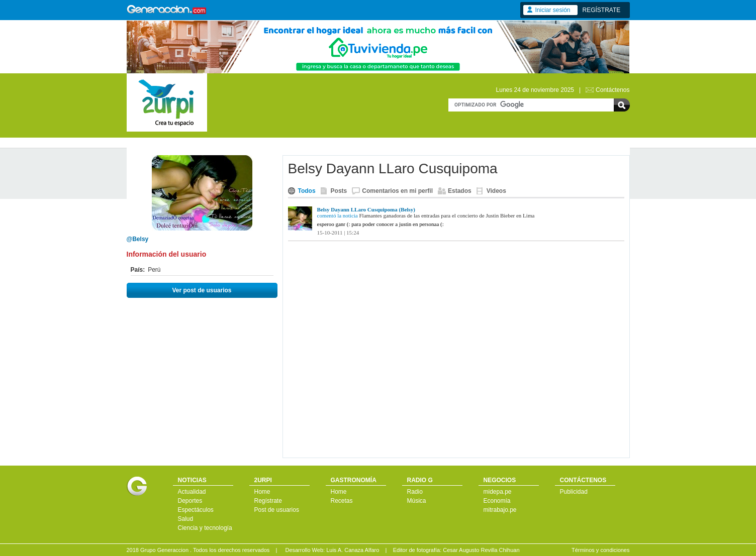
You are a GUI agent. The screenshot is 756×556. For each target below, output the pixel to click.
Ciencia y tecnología (205, 528)
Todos (307, 191)
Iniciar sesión (553, 10)
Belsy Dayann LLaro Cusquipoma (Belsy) (366, 209)
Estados (460, 191)
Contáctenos (612, 90)
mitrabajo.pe (500, 510)
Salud (186, 519)
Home (262, 492)
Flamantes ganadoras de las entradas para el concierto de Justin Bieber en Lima (447, 215)
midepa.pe (498, 492)
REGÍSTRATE (602, 10)
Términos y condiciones (601, 550)
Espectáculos (196, 510)
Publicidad (574, 492)
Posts (339, 191)
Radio (415, 492)
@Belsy (138, 239)
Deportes (190, 501)
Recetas (342, 501)
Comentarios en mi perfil (397, 191)
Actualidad (192, 492)
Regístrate (268, 501)
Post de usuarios (277, 510)
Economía (497, 501)
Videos (496, 191)
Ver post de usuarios (202, 290)
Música (417, 501)
